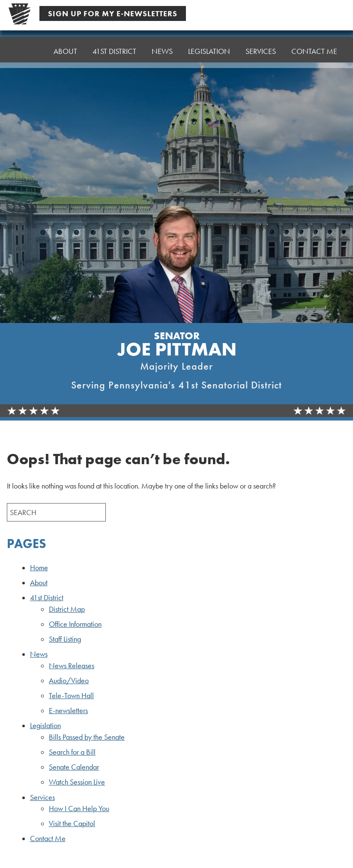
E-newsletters (68, 711)
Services (42, 797)
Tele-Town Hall (71, 696)
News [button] (162, 43)
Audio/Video (69, 681)
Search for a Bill (72, 752)
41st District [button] (114, 45)
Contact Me (314, 36)
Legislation (45, 726)
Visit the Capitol (72, 824)
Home (27, 49)
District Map (67, 609)
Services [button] (261, 38)
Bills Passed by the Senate (87, 737)
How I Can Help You (79, 809)
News (39, 654)
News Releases (72, 666)
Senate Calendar (74, 767)
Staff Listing (65, 639)
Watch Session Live (77, 782)
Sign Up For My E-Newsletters (113, 13)
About (65, 47)
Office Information (75, 624)
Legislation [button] (209, 40)
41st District (47, 598)
